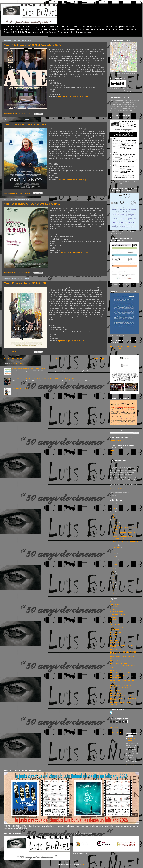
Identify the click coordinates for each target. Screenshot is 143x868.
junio (115, 553)
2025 (113, 506)
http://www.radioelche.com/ (118, 489)
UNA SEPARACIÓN (114, 643)
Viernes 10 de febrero (116, 650)
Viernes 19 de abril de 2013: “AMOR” (119, 675)
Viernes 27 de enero (115, 691)
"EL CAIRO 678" (114, 607)
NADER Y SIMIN (114, 640)
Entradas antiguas (99, 359)
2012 (113, 588)
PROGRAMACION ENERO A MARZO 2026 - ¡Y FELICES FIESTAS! (29, 369)
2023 (113, 511)
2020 (114, 520)
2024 (114, 509)
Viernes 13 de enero (115, 661)
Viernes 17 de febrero (116, 670)
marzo (116, 559)
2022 (113, 514)
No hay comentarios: (25, 114)
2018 (113, 571)
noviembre (117, 525)
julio (115, 550)
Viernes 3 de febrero (115, 693)
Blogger (83, 864)
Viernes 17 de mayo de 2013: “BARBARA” (121, 673)
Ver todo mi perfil (131, 765)
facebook (112, 451)
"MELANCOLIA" (113, 620)
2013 (113, 585)
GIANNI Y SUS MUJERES (116, 632)
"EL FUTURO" (113, 609)
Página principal (114, 727)
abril (115, 556)
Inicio (57, 359)
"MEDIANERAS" (114, 617)
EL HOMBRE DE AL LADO (116, 627)
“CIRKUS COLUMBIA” (115, 604)
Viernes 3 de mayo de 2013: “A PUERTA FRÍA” (122, 696)
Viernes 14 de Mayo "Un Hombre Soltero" (121, 663)
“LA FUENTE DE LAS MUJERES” (118, 615)
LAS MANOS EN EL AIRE (116, 635)
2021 (113, 517)
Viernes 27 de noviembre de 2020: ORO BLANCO (26, 124)
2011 (113, 591)
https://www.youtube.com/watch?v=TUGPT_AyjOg (73, 96)
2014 (113, 582)
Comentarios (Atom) (18, 363)
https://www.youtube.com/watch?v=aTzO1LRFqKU (74, 252)
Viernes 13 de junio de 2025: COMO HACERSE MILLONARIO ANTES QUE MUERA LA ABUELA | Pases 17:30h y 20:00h (43, 379)
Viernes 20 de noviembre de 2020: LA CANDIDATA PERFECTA (32, 204)
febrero (116, 562)
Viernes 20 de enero (115, 678)
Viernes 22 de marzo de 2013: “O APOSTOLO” (122, 680)
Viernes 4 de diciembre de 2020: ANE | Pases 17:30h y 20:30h (33, 45)
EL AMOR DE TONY (115, 625)
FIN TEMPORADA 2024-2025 (20, 389)
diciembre (116, 522)
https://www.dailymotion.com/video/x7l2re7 (71, 341)
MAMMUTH (113, 638)
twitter (112, 456)
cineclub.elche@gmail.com (117, 440)
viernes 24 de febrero (116, 683)
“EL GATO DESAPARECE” (116, 612)
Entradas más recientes (13, 359)
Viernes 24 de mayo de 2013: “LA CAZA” (121, 685)
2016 (113, 577)
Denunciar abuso (115, 733)
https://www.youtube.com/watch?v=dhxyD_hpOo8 (73, 180)
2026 (113, 503)
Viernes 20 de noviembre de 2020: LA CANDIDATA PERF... (124, 538)
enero (115, 565)
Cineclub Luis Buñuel (131, 740)
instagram (112, 453)
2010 (113, 594)
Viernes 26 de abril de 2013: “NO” (119, 688)
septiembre (117, 548)
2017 (113, 574)
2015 (113, 580)
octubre (116, 545)
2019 (113, 568)
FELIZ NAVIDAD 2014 (115, 630)
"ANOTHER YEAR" (114, 602)
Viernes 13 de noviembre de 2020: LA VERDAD (25, 283)
